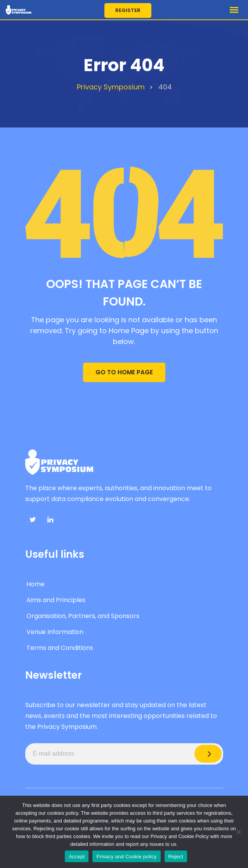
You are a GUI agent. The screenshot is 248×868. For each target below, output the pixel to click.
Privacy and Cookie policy (126, 857)
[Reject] (238, 832)
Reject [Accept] (176, 857)
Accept (77, 857)
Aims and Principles (56, 600)
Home (36, 584)
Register (128, 10)
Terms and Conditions (60, 648)
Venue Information (55, 632)
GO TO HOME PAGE (124, 372)
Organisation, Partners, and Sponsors (83, 616)
